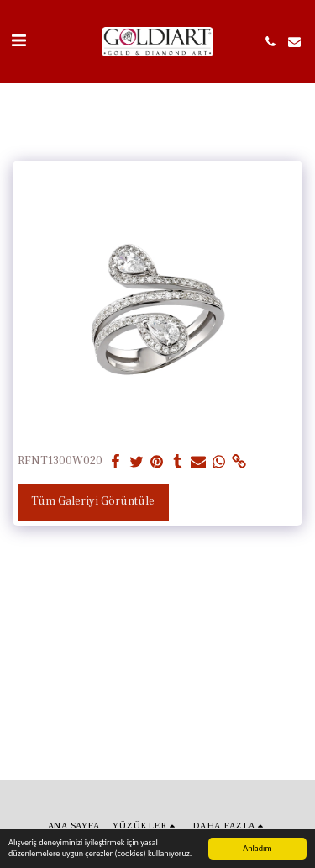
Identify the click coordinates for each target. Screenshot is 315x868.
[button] (18, 41)
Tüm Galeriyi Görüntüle (93, 501)
